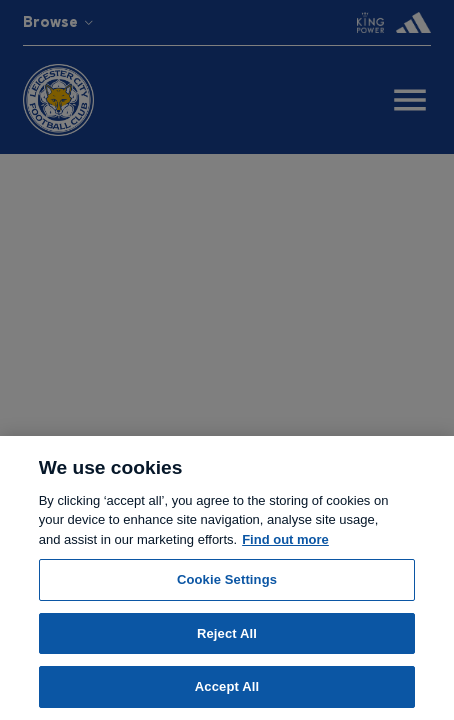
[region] (227, 578)
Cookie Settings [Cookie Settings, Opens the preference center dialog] (227, 579)
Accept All (227, 686)
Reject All (227, 633)
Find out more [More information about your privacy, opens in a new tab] (285, 539)
